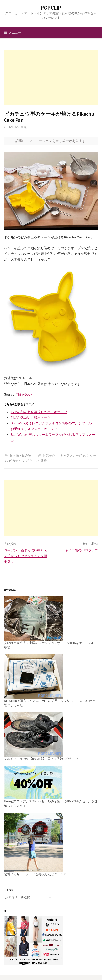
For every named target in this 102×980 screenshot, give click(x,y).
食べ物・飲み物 (20, 455)
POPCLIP (51, 8)
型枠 (44, 461)
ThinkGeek (24, 395)
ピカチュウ (17, 461)
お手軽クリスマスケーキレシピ (34, 429)
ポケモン (33, 461)
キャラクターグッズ (74, 455)
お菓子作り (50, 455)
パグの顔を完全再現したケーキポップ (39, 412)
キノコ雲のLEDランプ (82, 550)
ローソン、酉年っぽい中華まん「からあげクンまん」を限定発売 (26, 556)
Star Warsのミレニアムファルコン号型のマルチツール (51, 423)
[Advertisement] (51, 77)
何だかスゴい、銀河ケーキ (31, 418)
